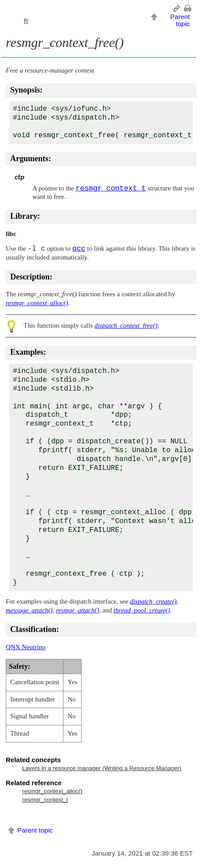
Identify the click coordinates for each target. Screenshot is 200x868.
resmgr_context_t (45, 800)
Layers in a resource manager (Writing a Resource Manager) (102, 768)
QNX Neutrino (26, 647)
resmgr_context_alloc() (52, 791)
